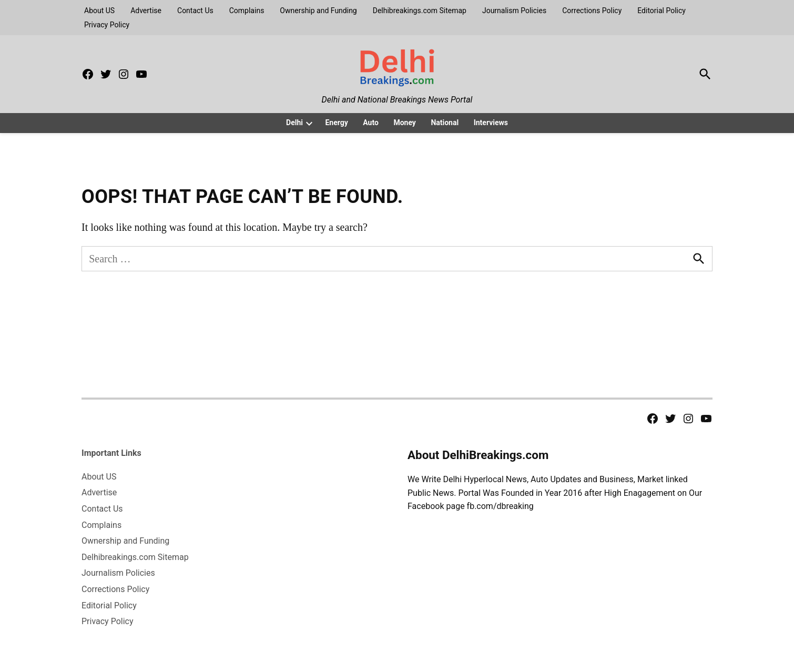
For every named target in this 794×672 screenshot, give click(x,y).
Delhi (294, 123)
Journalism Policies (514, 11)
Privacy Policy (107, 25)
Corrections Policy (592, 11)
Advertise (146, 11)
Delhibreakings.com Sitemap (420, 11)
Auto (371, 123)
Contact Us (195, 11)
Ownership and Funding (318, 11)
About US (99, 11)
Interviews (491, 123)
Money (405, 123)
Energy (336, 123)
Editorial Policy (661, 11)
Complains (247, 11)
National (445, 123)
